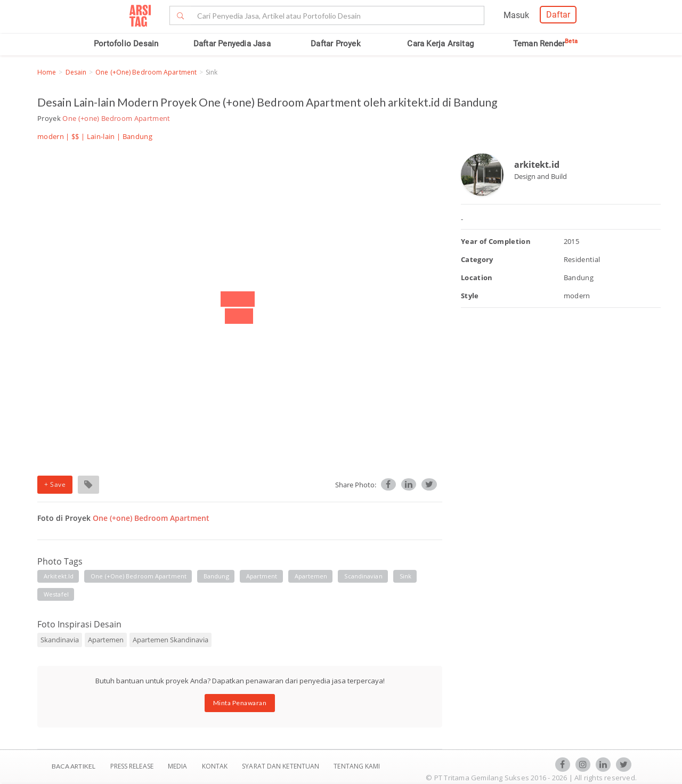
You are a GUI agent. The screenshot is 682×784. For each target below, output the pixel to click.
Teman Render (545, 44)
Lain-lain (101, 136)
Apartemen (106, 640)
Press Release (132, 766)
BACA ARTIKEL (74, 766)
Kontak (216, 766)
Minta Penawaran (240, 703)
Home (47, 72)
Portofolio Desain (126, 44)
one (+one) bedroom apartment (139, 576)
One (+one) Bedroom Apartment (146, 72)
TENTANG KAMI (357, 766)
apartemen (311, 576)
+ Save (55, 484)
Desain (76, 72)
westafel (56, 594)
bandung (216, 576)
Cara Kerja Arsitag (440, 44)
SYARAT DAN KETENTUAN (281, 766)
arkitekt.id (59, 576)
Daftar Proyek (336, 44)
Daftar (558, 15)
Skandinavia (60, 640)
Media (178, 766)
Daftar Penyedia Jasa (232, 44)
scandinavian (363, 576)
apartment (262, 576)
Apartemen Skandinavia (170, 640)
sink (405, 576)
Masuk (516, 15)
